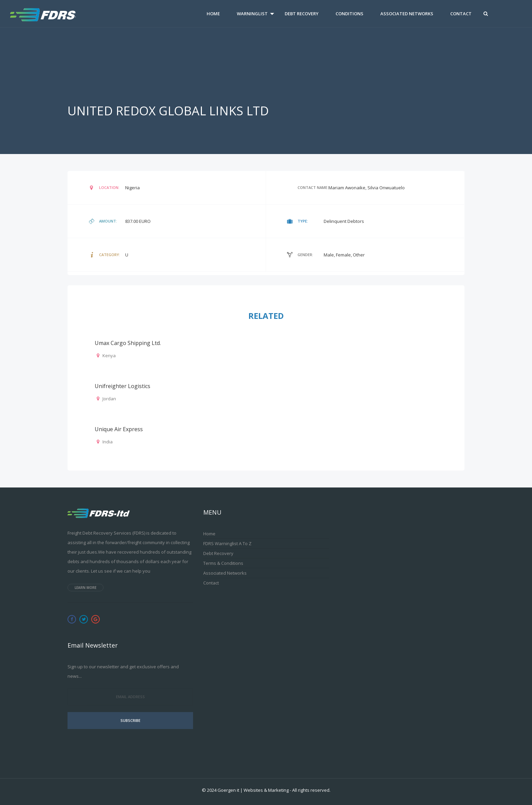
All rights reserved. (311, 790)
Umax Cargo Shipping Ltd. (128, 343)
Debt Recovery (302, 14)
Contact (461, 14)
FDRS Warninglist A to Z (227, 543)
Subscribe (130, 720)
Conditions (349, 14)
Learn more (85, 588)
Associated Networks (407, 14)
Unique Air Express (119, 429)
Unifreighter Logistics (122, 386)
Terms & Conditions (223, 563)
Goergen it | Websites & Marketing (253, 790)
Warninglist (252, 14)
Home (213, 14)
